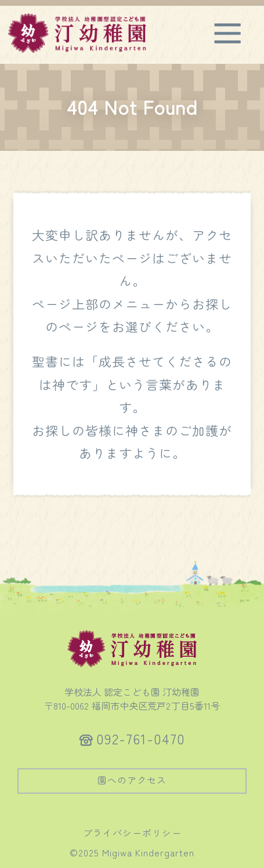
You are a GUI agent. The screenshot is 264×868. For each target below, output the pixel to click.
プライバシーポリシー (132, 833)
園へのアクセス (132, 780)
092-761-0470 (141, 738)
